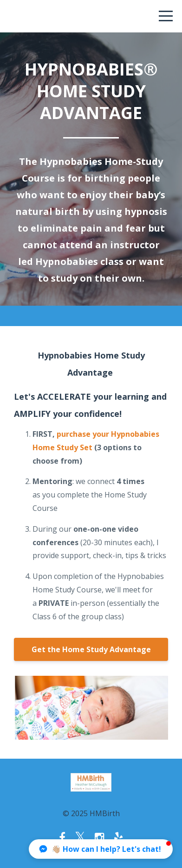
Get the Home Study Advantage (91, 649)
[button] (101, 849)
